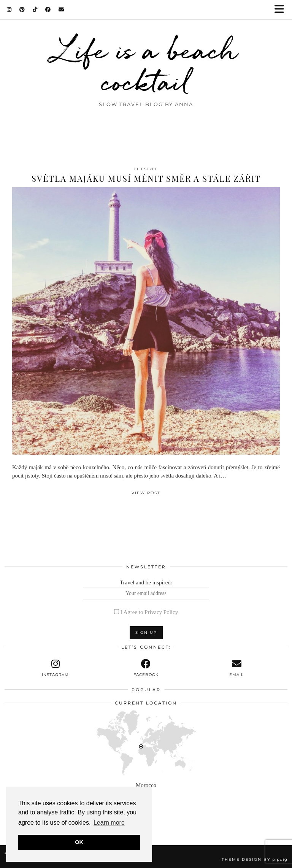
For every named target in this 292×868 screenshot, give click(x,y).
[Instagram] (9, 10)
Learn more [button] (109, 823)
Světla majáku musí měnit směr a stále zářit (146, 178)
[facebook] (146, 668)
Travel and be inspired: (146, 590)
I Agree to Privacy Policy (149, 612)
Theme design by (255, 859)
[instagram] (56, 668)
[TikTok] (35, 10)
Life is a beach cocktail (146, 66)
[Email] (61, 10)
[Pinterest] (22, 10)
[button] (282, 10)
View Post (146, 493)
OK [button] (79, 842)
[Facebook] (48, 10)
